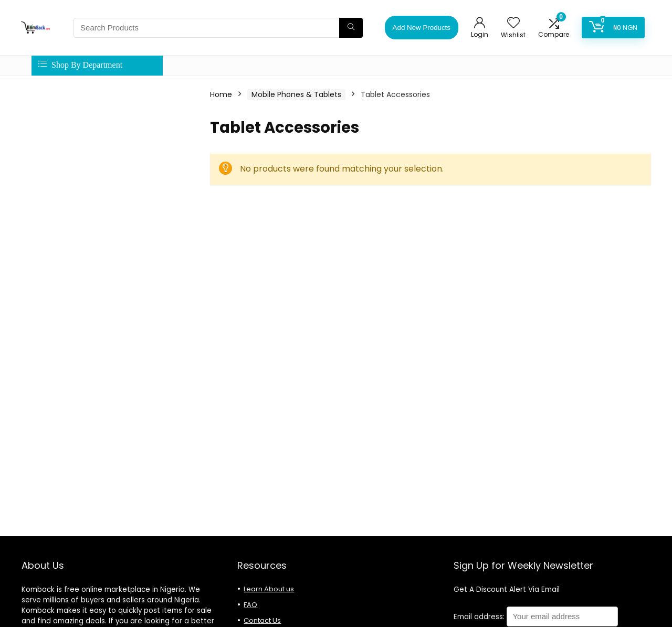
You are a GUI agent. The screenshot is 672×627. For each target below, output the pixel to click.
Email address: (536, 617)
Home (221, 94)
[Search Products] (351, 28)
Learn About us (269, 589)
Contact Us (262, 620)
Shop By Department (80, 65)
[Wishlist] (513, 23)
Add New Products (422, 28)
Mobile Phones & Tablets (296, 94)
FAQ (250, 605)
